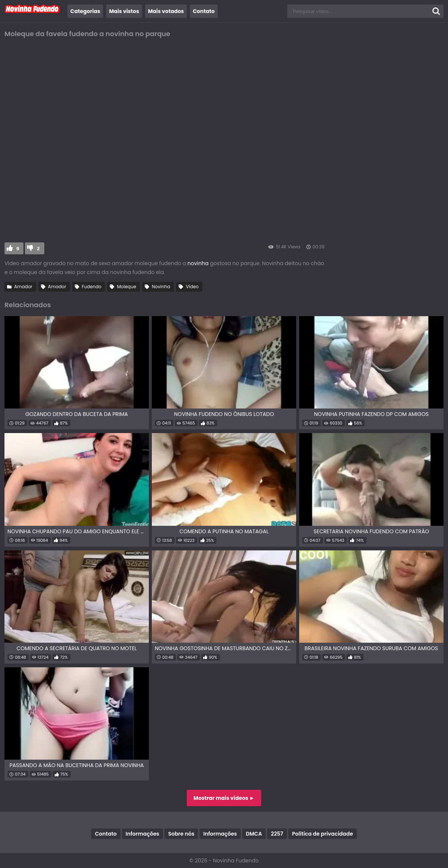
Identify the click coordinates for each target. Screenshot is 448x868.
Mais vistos (124, 11)
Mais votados (166, 11)
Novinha (161, 287)
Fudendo (92, 287)
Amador (23, 287)
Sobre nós (181, 834)
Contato (204, 11)
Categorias (85, 11)
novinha (199, 263)
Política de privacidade (323, 834)
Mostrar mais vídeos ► (224, 798)
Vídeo (192, 287)
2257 (277, 834)
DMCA (254, 834)
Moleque (127, 287)
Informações (143, 834)
